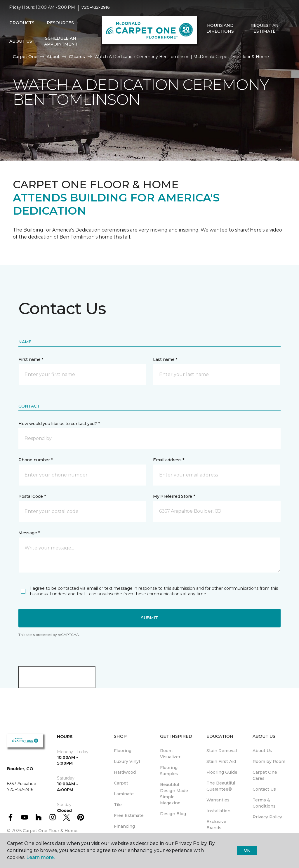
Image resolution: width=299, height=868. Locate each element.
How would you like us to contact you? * (59, 424)
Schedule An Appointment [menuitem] (61, 44)
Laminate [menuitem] (124, 794)
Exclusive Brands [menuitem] (216, 825)
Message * (29, 533)
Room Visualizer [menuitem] (170, 754)
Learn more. (40, 857)
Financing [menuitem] (124, 826)
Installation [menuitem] (218, 811)
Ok (247, 850)
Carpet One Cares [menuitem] (265, 775)
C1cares (77, 57)
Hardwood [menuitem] (125, 772)
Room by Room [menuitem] (269, 761)
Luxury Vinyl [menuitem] (127, 761)
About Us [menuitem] (262, 751)
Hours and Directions (220, 32)
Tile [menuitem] (118, 805)
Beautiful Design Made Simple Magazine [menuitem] (174, 794)
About (53, 57)
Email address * (169, 460)
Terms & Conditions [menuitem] (264, 803)
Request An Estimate (265, 32)
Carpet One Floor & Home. (51, 831)
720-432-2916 (96, 11)
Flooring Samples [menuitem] (169, 771)
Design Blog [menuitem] (173, 814)
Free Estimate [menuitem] (129, 815)
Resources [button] (60, 26)
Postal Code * (32, 496)
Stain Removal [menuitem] (222, 751)
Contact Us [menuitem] (264, 789)
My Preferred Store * (174, 496)
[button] (203, 47)
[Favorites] (210, 47)
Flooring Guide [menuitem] (222, 772)
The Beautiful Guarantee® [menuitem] (221, 786)
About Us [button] (21, 44)
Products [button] (22, 26)
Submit (149, 618)
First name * (31, 359)
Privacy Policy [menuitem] (267, 817)
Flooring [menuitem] (123, 751)
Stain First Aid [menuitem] (221, 761)
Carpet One (25, 57)
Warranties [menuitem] (218, 800)
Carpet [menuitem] (121, 783)
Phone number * (35, 460)
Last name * (165, 359)
